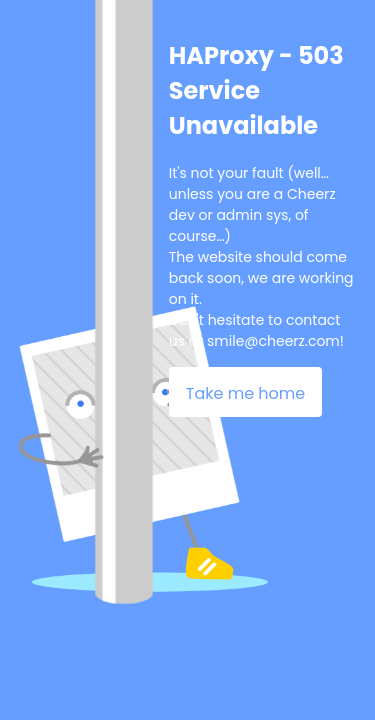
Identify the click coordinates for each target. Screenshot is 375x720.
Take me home (245, 393)
